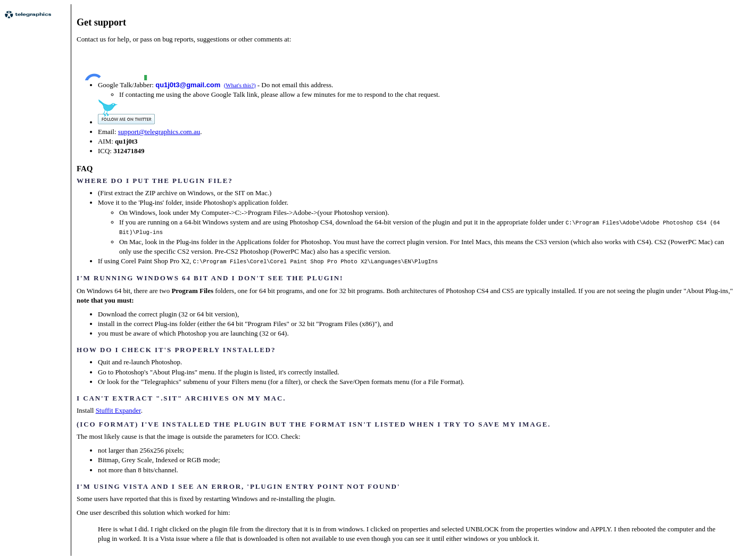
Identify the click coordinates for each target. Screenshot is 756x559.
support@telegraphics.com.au (159, 132)
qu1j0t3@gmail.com (188, 85)
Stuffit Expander (118, 409)
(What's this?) (240, 85)
